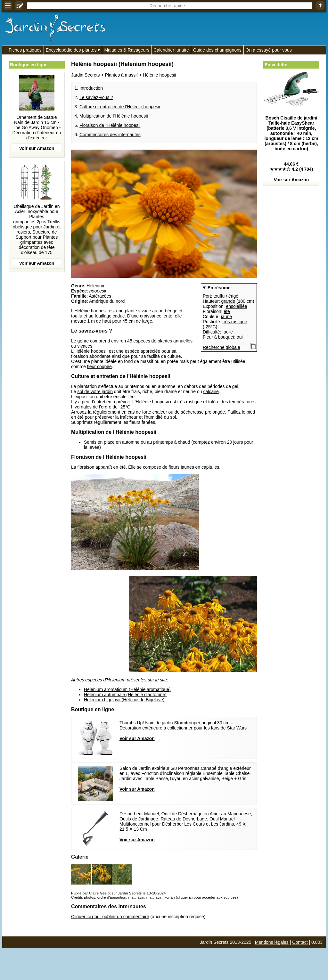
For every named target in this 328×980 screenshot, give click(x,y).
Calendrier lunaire (171, 50)
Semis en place (99, 442)
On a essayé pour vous (269, 50)
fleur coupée (99, 366)
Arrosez (79, 412)
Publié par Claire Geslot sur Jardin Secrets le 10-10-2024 (118, 893)
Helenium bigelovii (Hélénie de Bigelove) (124, 700)
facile (228, 332)
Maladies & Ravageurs (127, 50)
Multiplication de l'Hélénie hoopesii (114, 116)
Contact (300, 942)
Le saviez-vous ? (96, 97)
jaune (226, 317)
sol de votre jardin (95, 391)
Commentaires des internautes (110, 135)
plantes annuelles (175, 341)
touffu (219, 296)
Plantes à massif (121, 75)
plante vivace (138, 311)
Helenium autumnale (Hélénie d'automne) (125, 695)
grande (228, 301)
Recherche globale (221, 347)
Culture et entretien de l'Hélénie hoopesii (120, 107)
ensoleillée (236, 306)
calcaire (211, 391)
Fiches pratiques (25, 50)
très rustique (235, 322)
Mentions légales (272, 942)
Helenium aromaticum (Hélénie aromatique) (127, 689)
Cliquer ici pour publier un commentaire (110, 917)
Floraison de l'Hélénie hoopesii (110, 125)
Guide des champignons (217, 50)
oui (240, 337)
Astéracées (100, 296)
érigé (233, 296)
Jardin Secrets (85, 75)
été (227, 311)
